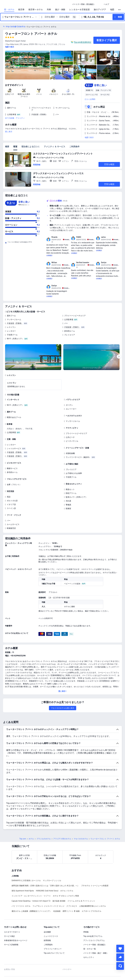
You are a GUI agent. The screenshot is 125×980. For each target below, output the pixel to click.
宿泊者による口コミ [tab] (31, 147)
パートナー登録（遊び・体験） (96, 953)
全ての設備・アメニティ (15, 118)
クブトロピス (72, 906)
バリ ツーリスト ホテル (21, 906)
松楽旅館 (57, 911)
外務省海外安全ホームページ (16, 940)
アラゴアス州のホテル (62, 839)
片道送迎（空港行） (72, 327)
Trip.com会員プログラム (93, 936)
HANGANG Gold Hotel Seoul (47, 891)
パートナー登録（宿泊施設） (95, 945)
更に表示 (9, 132)
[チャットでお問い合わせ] (120, 966)
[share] (120, 957)
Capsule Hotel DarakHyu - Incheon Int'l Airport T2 (31, 901)
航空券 (21, 10)
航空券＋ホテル (36, 10)
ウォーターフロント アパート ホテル (31, 34)
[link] (84, 4)
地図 (112, 10)
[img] (27, 65)
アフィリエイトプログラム (94, 940)
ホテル (31, 839)
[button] (100, 4)
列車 (49, 10)
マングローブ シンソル (52, 880)
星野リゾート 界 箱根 (71, 911)
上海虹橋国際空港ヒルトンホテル (93, 906)
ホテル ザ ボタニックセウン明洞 (66, 896)
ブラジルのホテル (44, 839)
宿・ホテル (9, 10)
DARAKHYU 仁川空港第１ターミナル (26, 880)
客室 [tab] (15, 147)
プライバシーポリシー (53, 949)
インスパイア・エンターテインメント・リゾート (31, 896)
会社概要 (47, 932)
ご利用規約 (48, 945)
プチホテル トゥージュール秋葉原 (95, 886)
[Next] (119, 357)
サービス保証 (9, 936)
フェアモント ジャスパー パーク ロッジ (48, 906)
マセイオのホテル (81, 839)
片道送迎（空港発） (15, 323)
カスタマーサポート (12, 932)
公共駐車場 (69, 319)
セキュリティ (89, 957)
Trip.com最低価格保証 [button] (83, 42)
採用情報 (47, 940)
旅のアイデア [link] (100, 10)
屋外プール (11, 316)
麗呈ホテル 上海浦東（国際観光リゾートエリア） (31, 911)
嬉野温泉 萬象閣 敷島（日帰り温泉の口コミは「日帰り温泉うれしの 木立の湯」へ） (45, 886)
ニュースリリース (51, 936)
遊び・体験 (60, 10)
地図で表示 (89, 137)
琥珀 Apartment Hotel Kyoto (23, 891)
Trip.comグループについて (54, 953)
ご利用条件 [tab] (74, 147)
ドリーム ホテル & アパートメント (81, 901)
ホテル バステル (67, 891)
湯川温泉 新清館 (59, 901)
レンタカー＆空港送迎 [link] (80, 10)
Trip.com (23, 839)
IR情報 (86, 932)
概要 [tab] (7, 147)
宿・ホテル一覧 (90, 949)
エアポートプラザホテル (91, 911)
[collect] (120, 949)
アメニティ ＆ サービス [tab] (55, 147)
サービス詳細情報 (11, 945)
